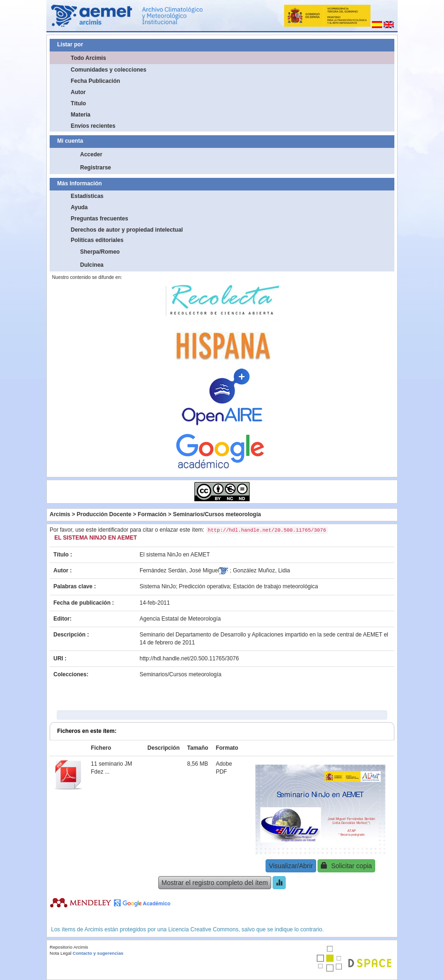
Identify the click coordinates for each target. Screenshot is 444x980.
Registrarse (96, 168)
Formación (152, 514)
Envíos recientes (93, 126)
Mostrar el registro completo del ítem (215, 883)
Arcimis (60, 514)
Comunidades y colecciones (108, 70)
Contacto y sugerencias (98, 953)
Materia (81, 115)
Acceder (91, 154)
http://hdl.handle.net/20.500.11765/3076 (189, 658)
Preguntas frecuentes (100, 219)
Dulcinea (92, 265)
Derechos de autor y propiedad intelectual (127, 230)
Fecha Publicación (95, 81)
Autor (78, 92)
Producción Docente (104, 514)
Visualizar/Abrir (291, 866)
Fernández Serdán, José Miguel (179, 570)
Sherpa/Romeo (100, 252)
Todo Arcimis (88, 58)
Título (78, 103)
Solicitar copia (346, 866)
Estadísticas (87, 196)
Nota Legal (60, 953)
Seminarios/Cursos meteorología (217, 514)
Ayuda (79, 207)
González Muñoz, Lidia (261, 570)
